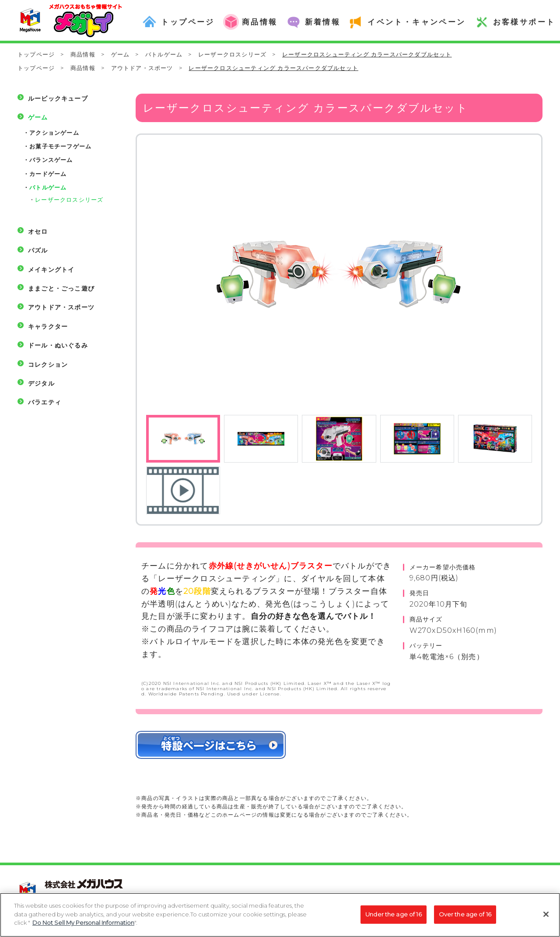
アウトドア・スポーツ (142, 68)
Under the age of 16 (393, 918)
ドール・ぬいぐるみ (58, 345)
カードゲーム (48, 174)
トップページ (36, 54)
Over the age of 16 (465, 918)
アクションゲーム (54, 133)
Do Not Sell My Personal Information (83, 927)
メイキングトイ (51, 270)
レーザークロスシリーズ (232, 54)
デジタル (41, 383)
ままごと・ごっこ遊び (61, 288)
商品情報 (83, 54)
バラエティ (45, 402)
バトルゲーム (164, 54)
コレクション (48, 365)
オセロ (38, 232)
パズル (38, 250)
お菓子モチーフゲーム (60, 146)
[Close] (546, 919)
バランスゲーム (51, 160)
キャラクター (48, 326)
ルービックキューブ (58, 98)
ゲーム (121, 54)
